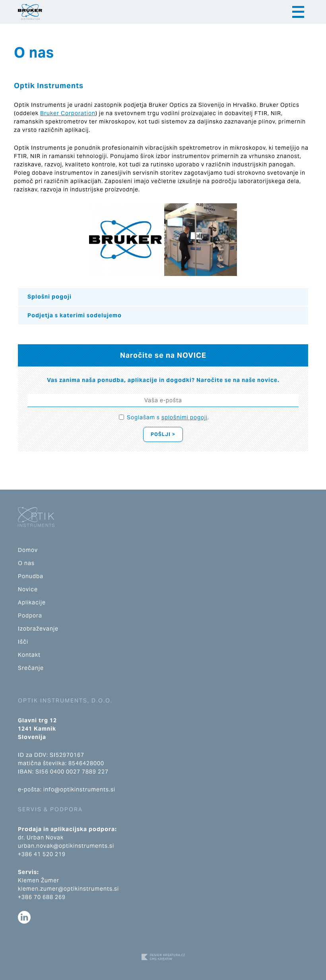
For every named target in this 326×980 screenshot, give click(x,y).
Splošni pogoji (49, 297)
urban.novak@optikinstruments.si (66, 846)
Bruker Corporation (68, 113)
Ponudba (31, 576)
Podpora (30, 615)
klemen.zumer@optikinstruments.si (68, 889)
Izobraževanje (38, 629)
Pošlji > (163, 434)
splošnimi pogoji (184, 417)
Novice (28, 589)
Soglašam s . (168, 417)
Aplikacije (32, 602)
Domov (28, 550)
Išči (23, 642)
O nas (26, 563)
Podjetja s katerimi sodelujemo (75, 315)
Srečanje (31, 668)
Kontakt (29, 655)
